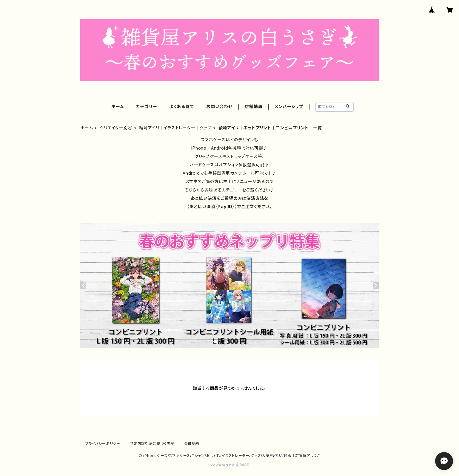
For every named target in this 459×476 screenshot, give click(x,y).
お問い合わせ (219, 106)
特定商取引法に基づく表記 (152, 444)
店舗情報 (254, 106)
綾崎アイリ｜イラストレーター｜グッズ (175, 128)
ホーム (118, 106)
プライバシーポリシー (103, 444)
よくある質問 (182, 106)
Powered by (229, 465)
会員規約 (192, 444)
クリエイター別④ (116, 128)
